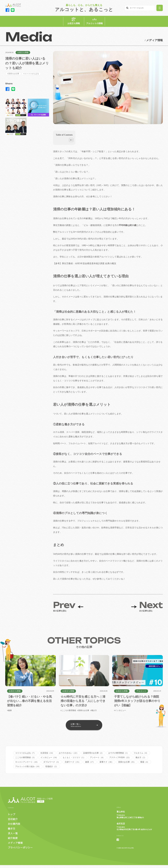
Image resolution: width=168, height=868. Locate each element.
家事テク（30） (106, 763)
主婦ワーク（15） (72, 763)
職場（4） (145, 763)
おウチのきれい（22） (69, 754)
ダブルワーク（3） (52, 763)
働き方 (12, 831)
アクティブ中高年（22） (120, 759)
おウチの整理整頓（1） (119, 754)
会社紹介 (13, 821)
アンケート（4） (97, 759)
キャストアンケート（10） (27, 763)
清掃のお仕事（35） (127, 763)
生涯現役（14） (47, 754)
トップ (12, 816)
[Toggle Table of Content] (70, 141)
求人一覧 (13, 836)
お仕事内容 (14, 826)
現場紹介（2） (52, 768)
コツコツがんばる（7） (25, 754)
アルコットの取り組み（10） (28, 768)
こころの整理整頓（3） (25, 759)
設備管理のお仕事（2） (93, 754)
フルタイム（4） (141, 754)
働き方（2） (141, 759)
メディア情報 (16, 846)
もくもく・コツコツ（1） (74, 759)
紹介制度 (13, 841)
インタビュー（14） (49, 759)
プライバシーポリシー (21, 850)
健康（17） (90, 763)
